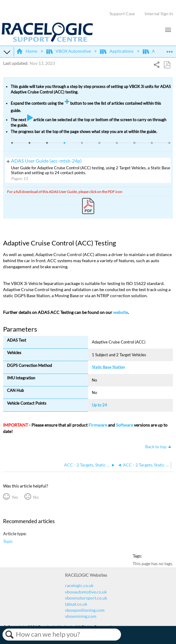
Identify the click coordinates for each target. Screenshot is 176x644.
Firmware (98, 425)
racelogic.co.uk (79, 585)
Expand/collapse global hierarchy (7, 52)
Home (27, 51)
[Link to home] (47, 40)
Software (124, 425)
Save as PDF (167, 65)
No (36, 497)
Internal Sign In (159, 14)
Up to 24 (99, 405)
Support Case (122, 14)
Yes (15, 497)
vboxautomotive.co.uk (86, 592)
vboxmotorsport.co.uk (86, 598)
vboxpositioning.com (85, 610)
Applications (117, 51)
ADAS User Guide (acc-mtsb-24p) (46, 161)
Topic (8, 541)
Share (157, 65)
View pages (8, 161)
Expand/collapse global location (170, 50)
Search (9, 635)
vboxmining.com (81, 616)
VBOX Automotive (69, 51)
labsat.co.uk (76, 604)
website (120, 312)
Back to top (156, 447)
